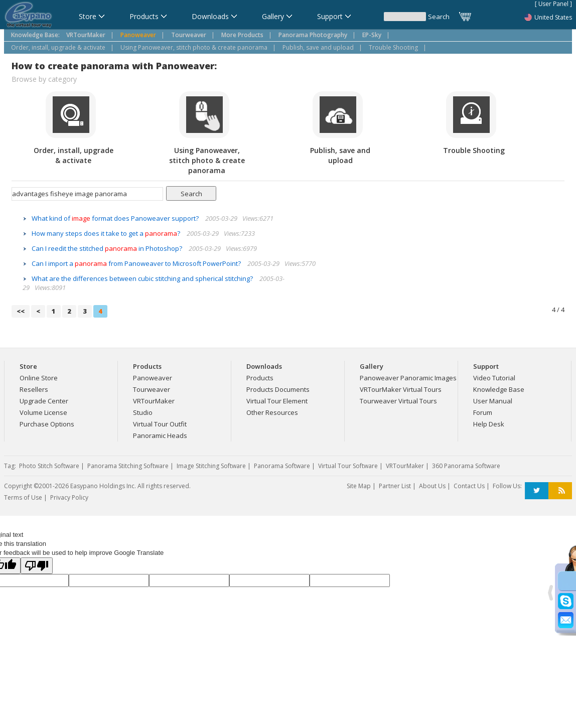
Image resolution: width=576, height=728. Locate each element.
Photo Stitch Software (49, 466)
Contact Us (469, 486)
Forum (483, 412)
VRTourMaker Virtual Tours (401, 389)
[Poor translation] (37, 566)
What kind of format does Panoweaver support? (116, 218)
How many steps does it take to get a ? (107, 233)
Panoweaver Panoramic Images (408, 378)
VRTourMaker (154, 401)
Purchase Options (47, 424)
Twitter (537, 491)
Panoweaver (153, 378)
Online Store (39, 378)
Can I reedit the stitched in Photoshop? (108, 248)
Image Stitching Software (211, 466)
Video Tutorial (494, 378)
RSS (560, 491)
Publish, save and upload (318, 47)
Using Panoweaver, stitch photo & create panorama (194, 47)
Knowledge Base (499, 389)
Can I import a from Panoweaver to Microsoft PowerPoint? (137, 263)
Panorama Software (282, 466)
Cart (466, 17)
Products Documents (278, 389)
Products (260, 378)
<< (21, 311)
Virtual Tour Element (277, 401)
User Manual (493, 401)
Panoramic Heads (160, 435)
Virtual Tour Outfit (160, 424)
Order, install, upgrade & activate (58, 47)
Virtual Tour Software (348, 466)
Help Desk (489, 424)
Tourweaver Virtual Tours (398, 401)
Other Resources (272, 412)
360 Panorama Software (466, 466)
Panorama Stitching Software (128, 466)
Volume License (43, 412)
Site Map (359, 486)
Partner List (395, 486)
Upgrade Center (44, 401)
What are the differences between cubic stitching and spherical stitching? (143, 278)
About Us (432, 486)
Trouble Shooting (393, 47)
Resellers (34, 389)
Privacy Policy (69, 497)
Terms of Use (23, 497)
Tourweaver (152, 389)
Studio (143, 412)
